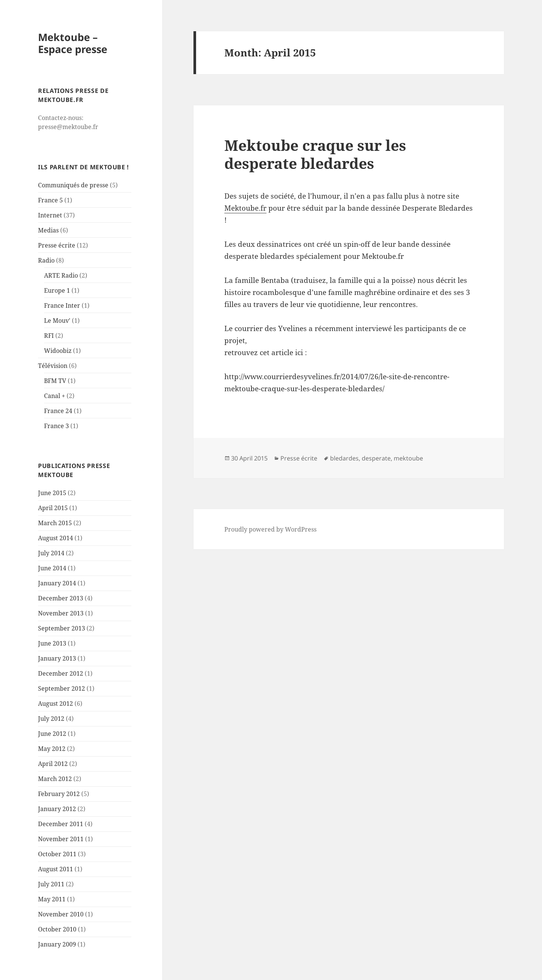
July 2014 (51, 553)
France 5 (50, 200)
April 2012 (53, 764)
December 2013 (61, 598)
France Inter (62, 305)
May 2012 (52, 749)
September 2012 (62, 688)
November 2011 (61, 839)
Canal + (55, 396)
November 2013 (61, 613)
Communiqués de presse (73, 185)
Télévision (53, 366)
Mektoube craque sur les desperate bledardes (315, 154)
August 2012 (56, 703)
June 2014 (52, 568)
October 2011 (57, 854)
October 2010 (57, 929)
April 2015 (53, 508)
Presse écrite (57, 245)
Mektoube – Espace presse (73, 43)
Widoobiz (58, 351)
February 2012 (59, 794)
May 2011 (52, 899)
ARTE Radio (61, 275)
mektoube (408, 458)
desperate (376, 458)
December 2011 (61, 824)
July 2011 (51, 884)
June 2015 (52, 493)
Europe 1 (57, 290)
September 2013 (62, 628)
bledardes (344, 458)
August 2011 (56, 869)
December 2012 (61, 673)
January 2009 (57, 944)
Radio (46, 260)
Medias (48, 230)
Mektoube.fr (245, 208)
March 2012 (55, 779)
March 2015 (55, 523)
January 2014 (57, 583)
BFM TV (55, 381)
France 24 (58, 411)
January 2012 (57, 809)
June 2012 (52, 734)
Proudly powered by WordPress (270, 529)
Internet (50, 215)
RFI (49, 336)
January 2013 (57, 658)
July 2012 (51, 719)
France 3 (56, 426)
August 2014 (56, 538)
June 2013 (52, 643)
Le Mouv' (57, 321)
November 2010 (61, 914)
